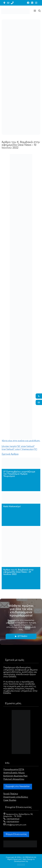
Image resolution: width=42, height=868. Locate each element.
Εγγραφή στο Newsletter (18, 786)
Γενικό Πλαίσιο (11, 794)
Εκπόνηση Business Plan (15, 776)
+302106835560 (11, 819)
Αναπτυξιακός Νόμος (14, 773)
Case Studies (10, 800)
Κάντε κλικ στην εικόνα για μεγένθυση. (21, 298)
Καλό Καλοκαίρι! (12, 506)
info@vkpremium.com (15, 825)
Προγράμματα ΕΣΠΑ (14, 770)
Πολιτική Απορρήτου (14, 779)
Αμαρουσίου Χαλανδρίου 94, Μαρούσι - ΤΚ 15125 (18, 815)
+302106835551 (11, 822)
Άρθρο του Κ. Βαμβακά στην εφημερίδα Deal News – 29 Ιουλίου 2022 (18, 572)
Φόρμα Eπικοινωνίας (16, 834)
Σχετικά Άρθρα (10, 454)
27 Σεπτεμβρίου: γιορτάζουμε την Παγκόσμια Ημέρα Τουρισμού (19, 474)
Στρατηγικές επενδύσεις (16, 797)
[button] (35, 11)
